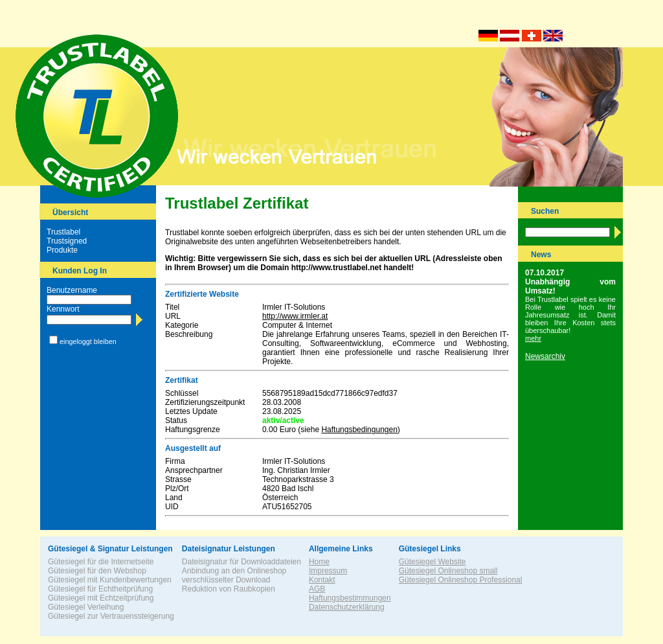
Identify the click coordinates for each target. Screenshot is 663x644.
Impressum (328, 571)
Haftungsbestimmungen (350, 598)
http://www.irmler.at (295, 316)
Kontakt (322, 580)
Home (319, 562)
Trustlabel (63, 232)
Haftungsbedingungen (359, 430)
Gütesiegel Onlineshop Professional (461, 580)
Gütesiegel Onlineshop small (448, 571)
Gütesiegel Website (433, 562)
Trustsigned (67, 241)
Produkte (62, 250)
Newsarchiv (545, 356)
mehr (533, 338)
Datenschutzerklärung (347, 607)
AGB (317, 589)
